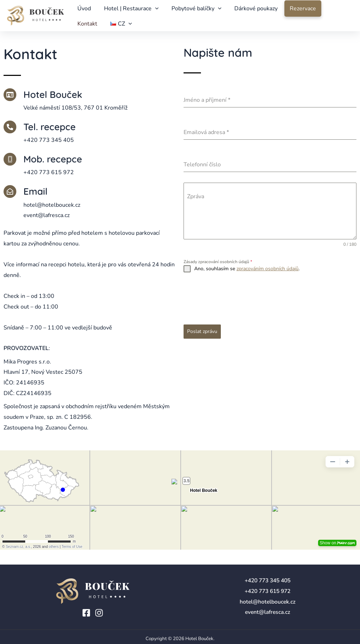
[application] (152, 11)
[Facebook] (86, 613)
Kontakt (327, 11)
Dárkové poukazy (248, 11)
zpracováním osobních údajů (268, 280)
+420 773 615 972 (267, 591)
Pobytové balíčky (191, 11)
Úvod (83, 11)
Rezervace (293, 11)
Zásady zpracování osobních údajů (218, 273)
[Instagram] (99, 613)
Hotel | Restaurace (128, 11)
